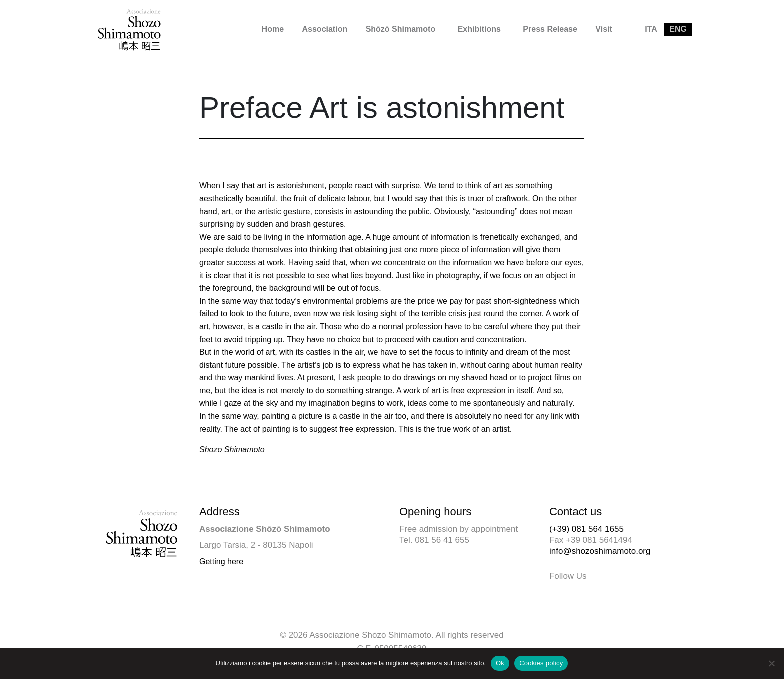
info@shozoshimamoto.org (600, 551)
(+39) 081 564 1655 (587, 529)
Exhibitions (479, 29)
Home (273, 29)
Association (325, 29)
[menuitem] (273, 29)
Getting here (221, 562)
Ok (500, 663)
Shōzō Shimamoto (401, 29)
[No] (771, 663)
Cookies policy (541, 663)
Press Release (550, 29)
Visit (604, 29)
